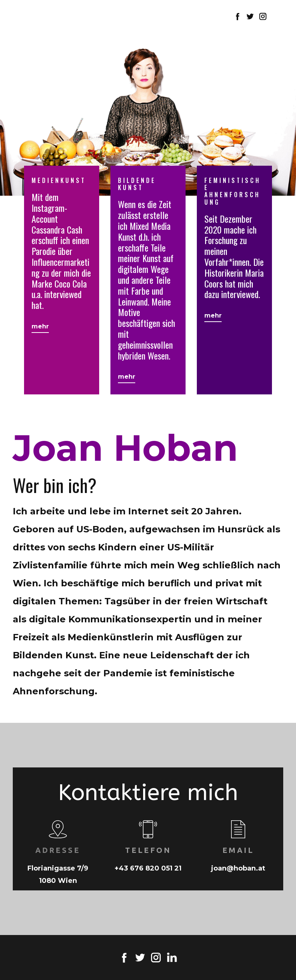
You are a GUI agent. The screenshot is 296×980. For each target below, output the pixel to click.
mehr (40, 326)
